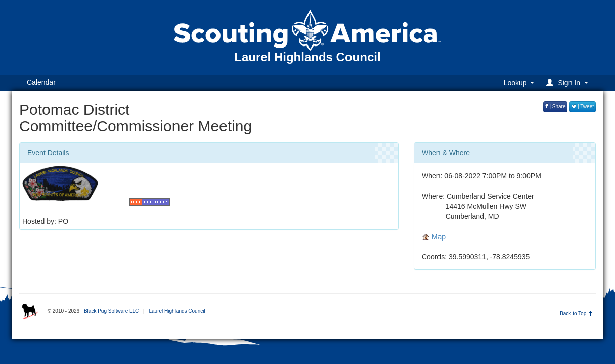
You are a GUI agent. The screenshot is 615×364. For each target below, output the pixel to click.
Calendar (41, 82)
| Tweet (583, 106)
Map (434, 237)
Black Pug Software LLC (111, 311)
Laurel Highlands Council (177, 311)
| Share (556, 106)
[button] (569, 83)
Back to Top (576, 314)
